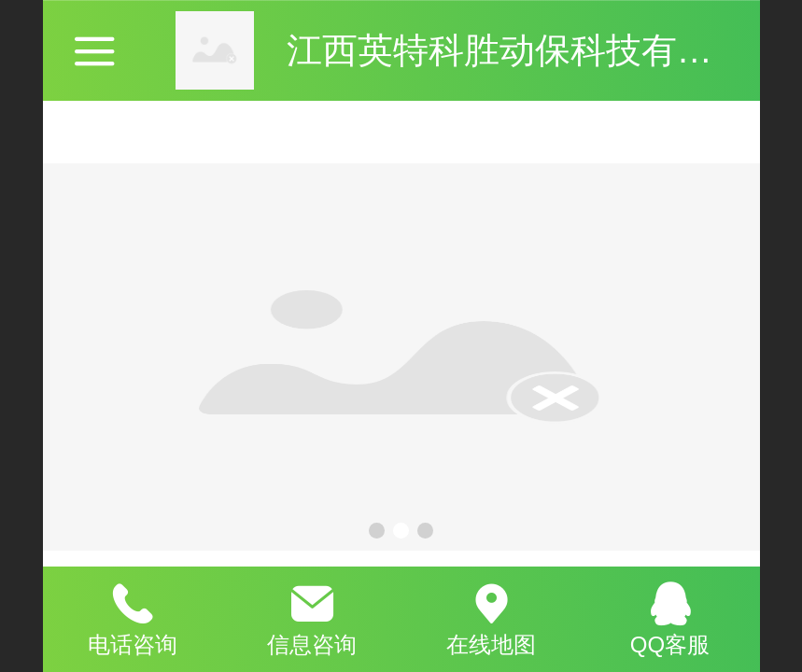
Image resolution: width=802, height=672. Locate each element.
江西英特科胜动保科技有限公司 (535, 50)
